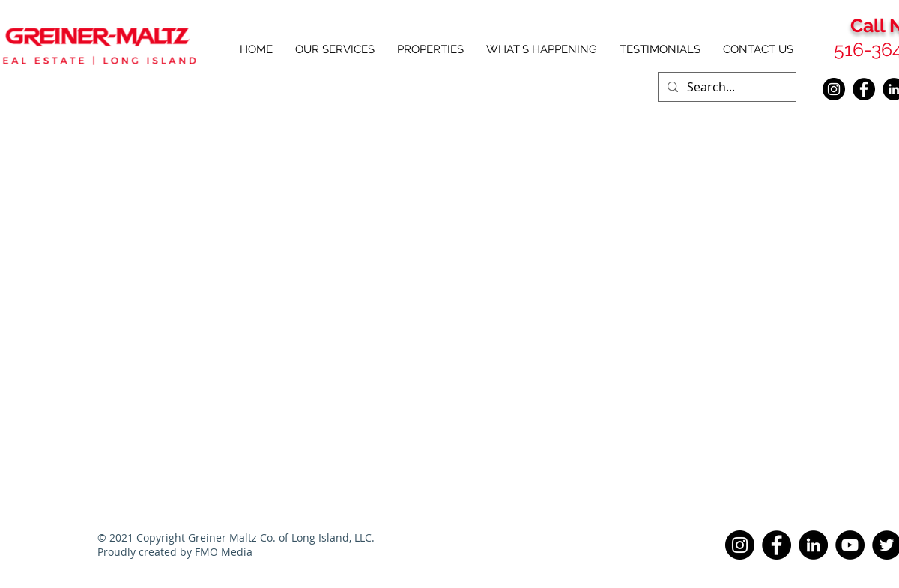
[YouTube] (850, 545)
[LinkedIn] (813, 545)
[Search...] (726, 87)
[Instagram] (834, 89)
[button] (430, 49)
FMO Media (224, 552)
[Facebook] (864, 89)
